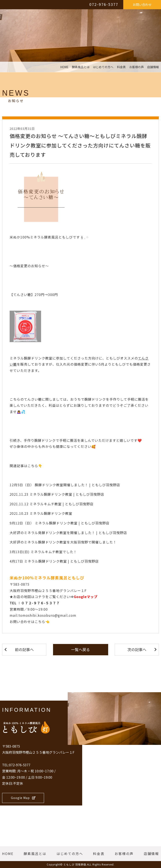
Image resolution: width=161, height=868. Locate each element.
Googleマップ (86, 597)
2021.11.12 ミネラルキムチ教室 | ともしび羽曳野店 (52, 504)
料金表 (121, 67)
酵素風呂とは (81, 67)
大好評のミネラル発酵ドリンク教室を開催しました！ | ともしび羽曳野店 (68, 533)
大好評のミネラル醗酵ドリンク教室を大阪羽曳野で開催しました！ (63, 542)
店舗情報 (153, 67)
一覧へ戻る (80, 649)
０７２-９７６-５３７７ (40, 603)
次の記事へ (137, 649)
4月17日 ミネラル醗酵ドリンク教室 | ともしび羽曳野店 (54, 561)
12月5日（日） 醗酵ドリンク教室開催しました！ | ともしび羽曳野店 (65, 485)
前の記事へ (24, 649)
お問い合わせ (142, 5)
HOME (64, 67)
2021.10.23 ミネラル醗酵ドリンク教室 (41, 513)
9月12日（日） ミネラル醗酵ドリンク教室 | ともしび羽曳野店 (60, 523)
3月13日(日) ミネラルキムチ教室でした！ (43, 552)
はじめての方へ (103, 67)
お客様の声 (136, 67)
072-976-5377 (104, 4)
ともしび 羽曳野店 (75, 864)
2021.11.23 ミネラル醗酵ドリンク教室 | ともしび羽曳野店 (57, 494)
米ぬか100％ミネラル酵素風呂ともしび (47, 578)
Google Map (23, 798)
